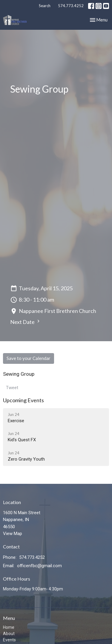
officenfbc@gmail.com (39, 566)
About (9, 634)
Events (9, 640)
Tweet (12, 388)
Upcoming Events (23, 400)
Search (45, 6)
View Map (13, 534)
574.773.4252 (71, 6)
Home (9, 627)
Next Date (26, 322)
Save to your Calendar (29, 358)
